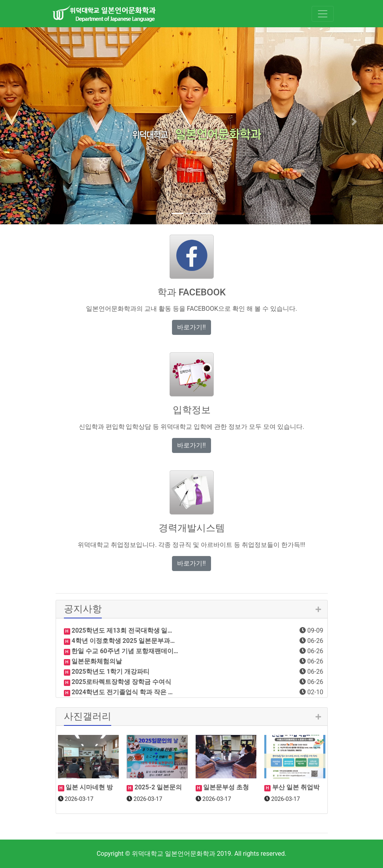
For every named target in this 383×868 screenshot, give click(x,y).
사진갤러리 (88, 716)
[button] (29, 122)
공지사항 (83, 609)
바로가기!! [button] (191, 327)
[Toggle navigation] (323, 14)
